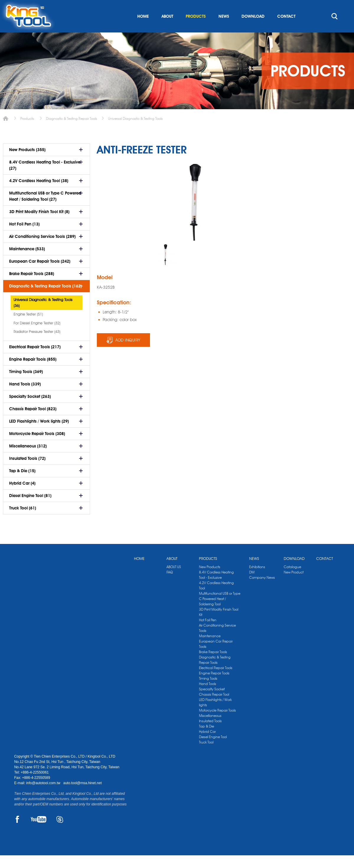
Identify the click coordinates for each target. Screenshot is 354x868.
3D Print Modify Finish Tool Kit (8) (39, 224)
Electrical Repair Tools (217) (35, 359)
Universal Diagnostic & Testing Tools (135, 131)
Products (27, 131)
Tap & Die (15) (22, 483)
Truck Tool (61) (23, 521)
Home (6, 131)
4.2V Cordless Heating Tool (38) (39, 193)
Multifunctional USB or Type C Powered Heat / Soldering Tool (220, 611)
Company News (262, 590)
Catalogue (292, 580)
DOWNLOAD (253, 29)
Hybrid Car (207, 744)
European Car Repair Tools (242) (40, 274)
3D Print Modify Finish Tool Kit (219, 625)
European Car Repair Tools (216, 657)
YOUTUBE (39, 832)
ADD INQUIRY (128, 353)
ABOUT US (174, 580)
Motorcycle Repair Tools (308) (37, 446)
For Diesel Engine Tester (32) (37, 336)
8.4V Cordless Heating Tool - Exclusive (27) (45, 178)
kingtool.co (331, 6)
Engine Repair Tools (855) (33, 372)
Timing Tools (208, 691)
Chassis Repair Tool (214, 707)
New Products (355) (27, 162)
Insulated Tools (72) (27, 471)
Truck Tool (206, 755)
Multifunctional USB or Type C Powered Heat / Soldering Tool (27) (45, 209)
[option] (166, 267)
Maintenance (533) (27, 261)
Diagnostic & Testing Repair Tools (72, 131)
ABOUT (167, 29)
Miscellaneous (210, 728)
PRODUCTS (196, 29)
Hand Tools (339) (25, 397)
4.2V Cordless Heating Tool (216, 598)
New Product (294, 585)
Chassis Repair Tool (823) (33, 421)
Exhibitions (257, 580)
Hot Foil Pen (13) (24, 237)
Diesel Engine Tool (213, 750)
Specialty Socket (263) (30, 409)
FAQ (170, 585)
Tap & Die (207, 739)
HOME (143, 29)
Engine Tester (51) (28, 327)
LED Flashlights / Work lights (215, 715)
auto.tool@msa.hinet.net (82, 796)
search (335, 29)
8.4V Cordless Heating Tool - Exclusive (216, 587)
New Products (210, 580)
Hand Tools (208, 696)
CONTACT (286, 29)
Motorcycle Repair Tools (217, 723)
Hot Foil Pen (208, 633)
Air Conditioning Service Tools (217, 641)
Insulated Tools (210, 734)
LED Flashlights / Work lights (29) (39, 434)
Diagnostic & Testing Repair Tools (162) (45, 299)
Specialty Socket (212, 702)
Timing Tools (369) (26, 384)
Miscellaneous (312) (28, 459)
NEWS (224, 29)
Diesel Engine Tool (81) (30, 508)
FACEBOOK (18, 832)
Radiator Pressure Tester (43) (37, 344)
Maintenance (210, 649)
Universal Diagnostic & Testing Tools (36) (43, 315)
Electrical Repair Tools (216, 680)
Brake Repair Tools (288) (32, 286)
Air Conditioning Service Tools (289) (42, 249)
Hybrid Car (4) (22, 496)
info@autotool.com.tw (44, 796)
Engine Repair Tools (214, 686)
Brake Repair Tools (213, 665)
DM (252, 585)
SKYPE (60, 832)
